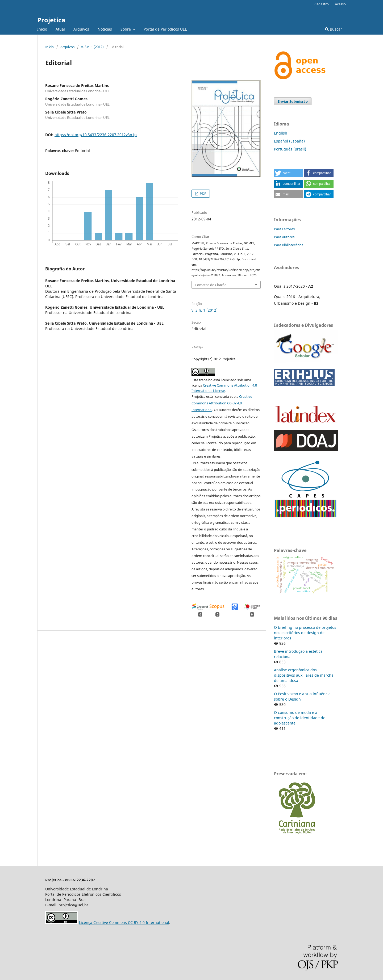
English (281, 133)
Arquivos (81, 29)
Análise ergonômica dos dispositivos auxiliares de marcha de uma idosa (304, 675)
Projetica (51, 20)
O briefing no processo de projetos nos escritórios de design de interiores (305, 633)
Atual (60, 29)
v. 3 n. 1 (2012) (92, 47)
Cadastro (322, 4)
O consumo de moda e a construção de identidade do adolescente (300, 718)
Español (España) (289, 141)
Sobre (126, 29)
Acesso (340, 4)
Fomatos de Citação (211, 285)
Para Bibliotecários (289, 245)
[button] (289, 173)
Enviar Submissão (293, 101)
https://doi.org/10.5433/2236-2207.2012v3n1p (96, 135)
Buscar (334, 29)
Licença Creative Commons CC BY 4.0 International (124, 922)
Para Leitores (284, 229)
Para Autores (284, 237)
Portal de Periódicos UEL (165, 29)
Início (42, 29)
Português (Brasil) (290, 149)
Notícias (105, 29)
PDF (203, 194)
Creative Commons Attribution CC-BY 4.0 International (222, 403)
